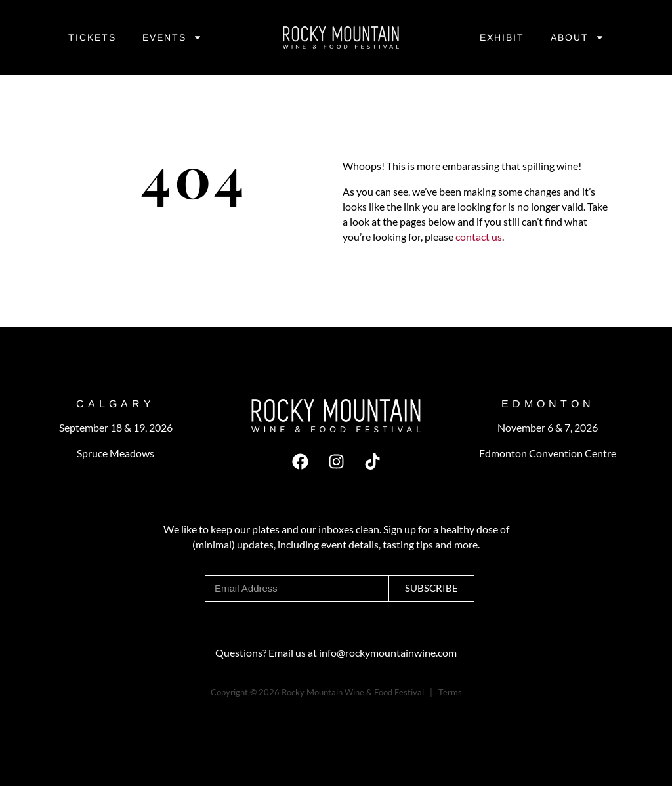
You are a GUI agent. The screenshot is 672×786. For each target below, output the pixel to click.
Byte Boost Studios (274, 707)
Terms (450, 692)
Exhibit (502, 37)
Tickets (92, 37)
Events (172, 37)
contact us (478, 237)
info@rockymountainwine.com (388, 652)
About (577, 37)
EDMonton (548, 404)
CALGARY (115, 404)
